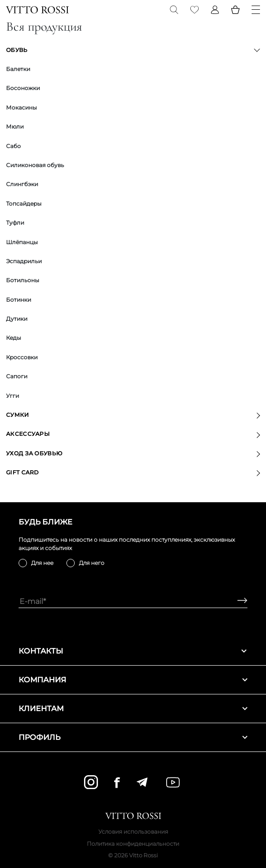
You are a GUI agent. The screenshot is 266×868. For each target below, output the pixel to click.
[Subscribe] (239, 601)
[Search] (174, 10)
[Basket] (235, 10)
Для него (92, 563)
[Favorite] (195, 10)
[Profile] (215, 10)
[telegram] (142, 782)
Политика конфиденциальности (133, 844)
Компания (133, 680)
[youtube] (173, 782)
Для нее (42, 563)
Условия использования (133, 832)
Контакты (133, 651)
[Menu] (256, 10)
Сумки (18, 415)
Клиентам (133, 709)
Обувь (17, 50)
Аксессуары (28, 434)
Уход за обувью (34, 453)
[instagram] (91, 782)
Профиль (133, 737)
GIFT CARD (23, 472)
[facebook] (117, 782)
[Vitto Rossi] (37, 10)
